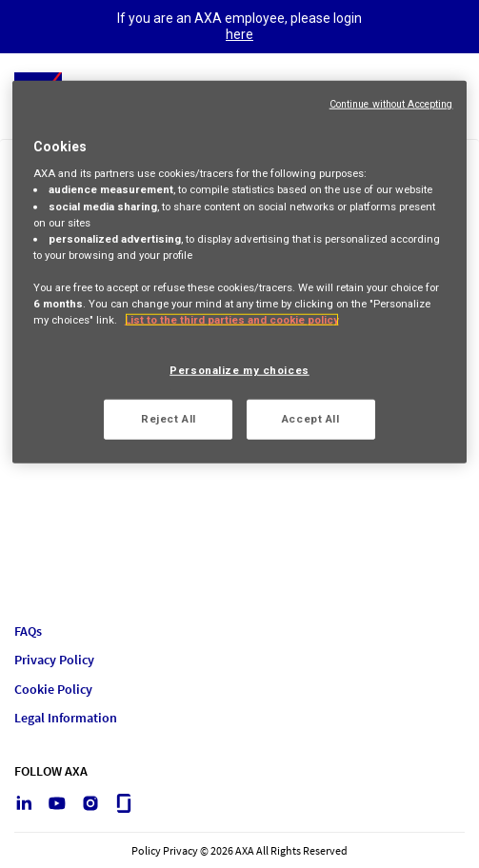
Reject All (169, 419)
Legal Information (66, 718)
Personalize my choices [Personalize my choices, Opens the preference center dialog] (239, 370)
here (239, 34)
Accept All (311, 419)
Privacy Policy (54, 660)
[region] (240, 272)
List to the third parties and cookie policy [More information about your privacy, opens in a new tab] (232, 320)
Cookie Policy (53, 690)
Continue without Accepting (391, 104)
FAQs (28, 631)
